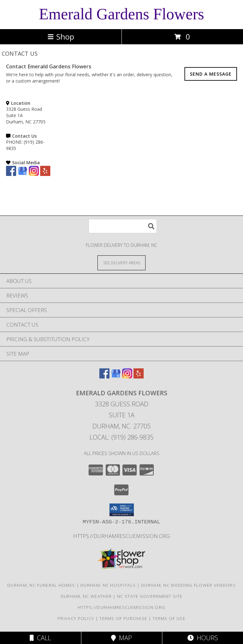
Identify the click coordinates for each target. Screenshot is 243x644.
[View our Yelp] (45, 174)
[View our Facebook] (11, 174)
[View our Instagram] (34, 174)
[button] (122, 510)
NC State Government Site (150, 596)
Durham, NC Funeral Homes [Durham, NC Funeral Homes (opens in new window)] (41, 585)
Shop (61, 37)
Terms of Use (169, 618)
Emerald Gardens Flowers (121, 14)
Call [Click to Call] (40, 638)
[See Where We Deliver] (121, 263)
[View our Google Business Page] (22, 174)
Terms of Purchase (123, 618)
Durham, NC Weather (86, 596)
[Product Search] (123, 226)
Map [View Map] (121, 638)
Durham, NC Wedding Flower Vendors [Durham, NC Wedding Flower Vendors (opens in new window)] (188, 585)
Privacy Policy (76, 618)
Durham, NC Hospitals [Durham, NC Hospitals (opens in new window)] (108, 585)
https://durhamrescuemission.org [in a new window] (121, 536)
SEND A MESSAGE (211, 74)
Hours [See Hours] (203, 638)
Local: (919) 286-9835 (121, 437)
